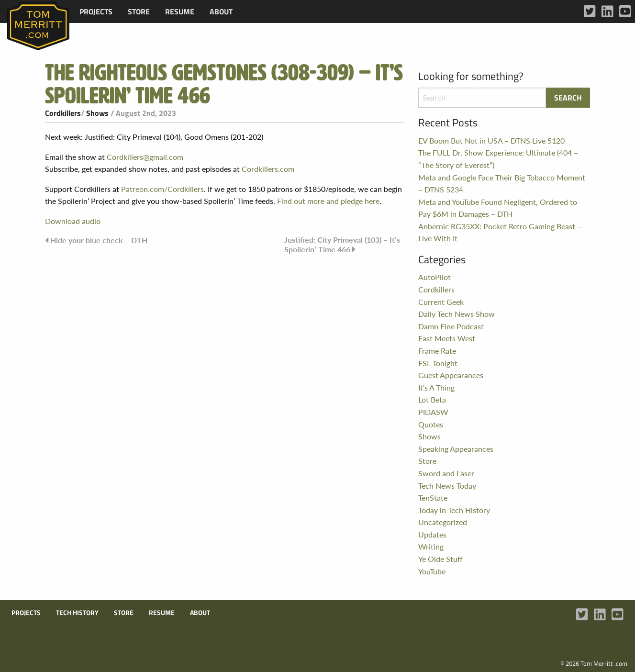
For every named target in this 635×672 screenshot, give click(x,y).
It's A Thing (436, 387)
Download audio (73, 221)
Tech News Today (447, 486)
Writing (431, 546)
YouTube (432, 571)
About (221, 11)
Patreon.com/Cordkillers (162, 189)
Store (139, 11)
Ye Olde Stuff (440, 559)
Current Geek (441, 302)
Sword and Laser (446, 473)
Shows (97, 113)
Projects (96, 11)
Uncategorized (443, 522)
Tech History (77, 613)
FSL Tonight (438, 363)
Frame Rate (437, 351)
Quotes (431, 424)
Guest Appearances (451, 375)
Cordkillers (63, 113)
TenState (433, 498)
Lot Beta (432, 399)
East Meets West (447, 338)
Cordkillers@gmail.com (145, 157)
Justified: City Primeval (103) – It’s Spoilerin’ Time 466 (342, 244)
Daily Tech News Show (457, 314)
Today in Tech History (454, 510)
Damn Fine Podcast (451, 326)
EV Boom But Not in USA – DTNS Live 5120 (491, 140)
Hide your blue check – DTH (99, 240)
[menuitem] (96, 11)
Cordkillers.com (268, 169)
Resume (180, 11)
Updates (432, 534)
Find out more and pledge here (328, 201)
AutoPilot (434, 277)
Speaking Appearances (456, 449)
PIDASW (433, 412)
